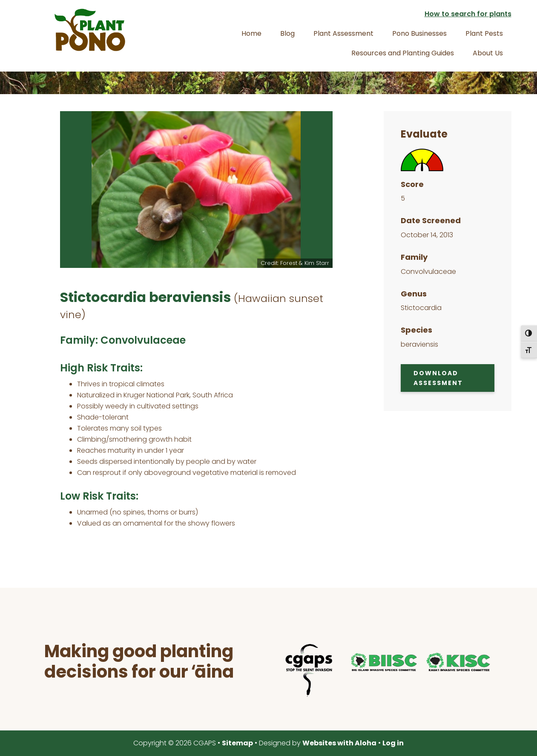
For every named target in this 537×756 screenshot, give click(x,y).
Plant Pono (90, 30)
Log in (393, 743)
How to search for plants (468, 14)
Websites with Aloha (339, 743)
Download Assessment (438, 378)
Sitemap (237, 743)
